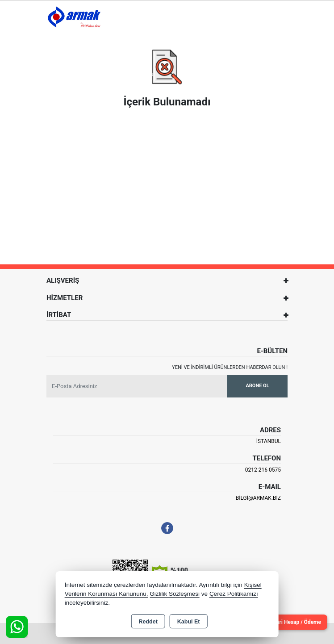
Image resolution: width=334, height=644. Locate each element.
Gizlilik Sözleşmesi (175, 594)
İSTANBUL (269, 441)
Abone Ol (257, 386)
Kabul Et (189, 622)
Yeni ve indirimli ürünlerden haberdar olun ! (230, 367)
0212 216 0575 (263, 470)
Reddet (148, 622)
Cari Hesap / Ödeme (297, 622)
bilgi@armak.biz (258, 498)
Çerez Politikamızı (234, 594)
